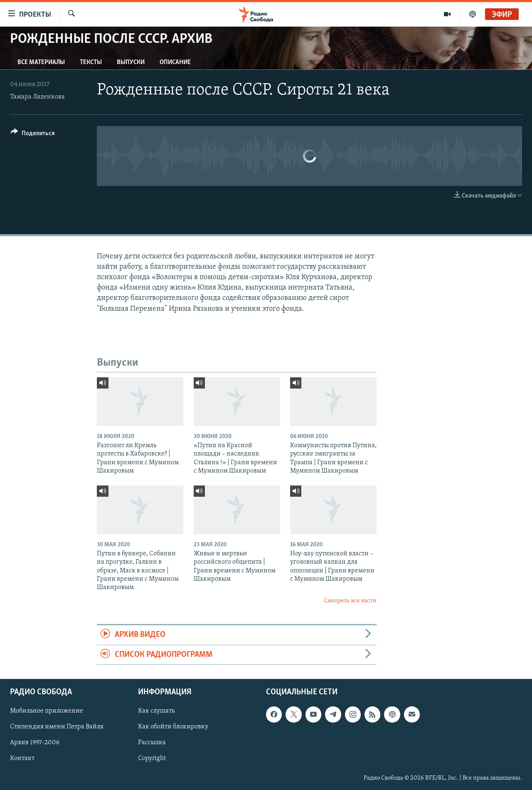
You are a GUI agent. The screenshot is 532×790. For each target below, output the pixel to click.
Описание (175, 62)
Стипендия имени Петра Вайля (57, 727)
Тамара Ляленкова (37, 97)
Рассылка (152, 743)
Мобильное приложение (47, 711)
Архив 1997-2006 (35, 743)
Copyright (152, 758)
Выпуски (131, 62)
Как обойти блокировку (173, 727)
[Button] (33, 135)
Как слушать (156, 711)
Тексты (91, 62)
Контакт (22, 758)
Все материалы (41, 62)
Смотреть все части (350, 601)
